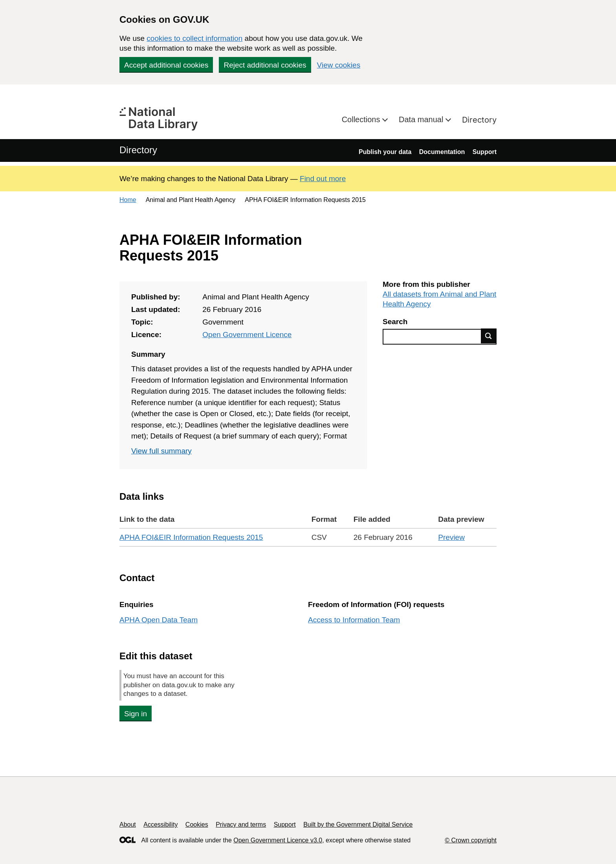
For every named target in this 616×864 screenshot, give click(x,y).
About (128, 825)
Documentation (442, 152)
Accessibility (160, 825)
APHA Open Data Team (159, 620)
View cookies (339, 65)
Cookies (197, 825)
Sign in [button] (136, 714)
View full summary (161, 451)
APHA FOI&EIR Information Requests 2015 (191, 537)
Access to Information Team (354, 620)
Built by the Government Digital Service (358, 825)
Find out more (323, 179)
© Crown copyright (471, 840)
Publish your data (385, 152)
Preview (451, 537)
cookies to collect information (194, 38)
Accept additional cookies (166, 65)
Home (128, 200)
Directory (479, 120)
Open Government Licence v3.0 (278, 840)
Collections (362, 119)
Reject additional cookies (265, 65)
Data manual (422, 119)
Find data (489, 336)
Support (485, 152)
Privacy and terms (241, 825)
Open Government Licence (247, 335)
